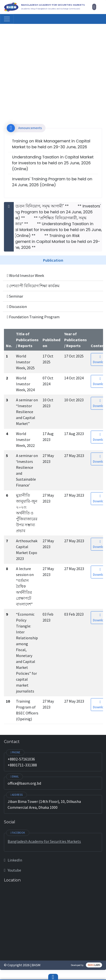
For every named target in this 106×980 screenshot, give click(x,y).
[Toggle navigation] (7, 19)
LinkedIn (13, 860)
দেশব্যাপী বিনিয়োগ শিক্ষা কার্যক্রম (33, 286)
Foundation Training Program (33, 317)
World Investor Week (25, 275)
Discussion (17, 306)
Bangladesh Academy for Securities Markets (44, 841)
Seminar (15, 296)
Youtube (13, 870)
